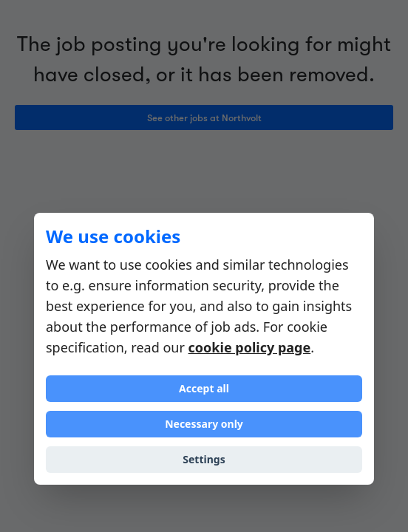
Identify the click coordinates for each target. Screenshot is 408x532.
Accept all (204, 388)
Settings (204, 459)
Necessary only (204, 424)
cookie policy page (250, 347)
